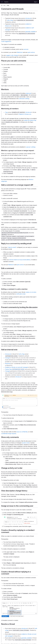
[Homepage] (2, 2)
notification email (21, 294)
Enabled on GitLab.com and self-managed (16, 367)
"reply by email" (12, 247)
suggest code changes (12, 55)
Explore (6, 2)
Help (4, 5)
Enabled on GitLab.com (25, 114)
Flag (6, 112)
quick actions (31, 52)
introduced (28, 18)
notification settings (24, 99)
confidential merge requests (9, 434)
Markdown (20, 52)
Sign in (36, 2)
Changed (8, 358)
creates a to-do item (31, 292)
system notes (26, 443)
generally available (30, 32)
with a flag (10, 20)
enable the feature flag (30, 120)
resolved (26, 49)
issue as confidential (22, 432)
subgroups (28, 93)
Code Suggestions (6, 41)
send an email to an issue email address (20, 260)
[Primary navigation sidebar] (2, 5)
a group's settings (31, 147)
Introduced (8, 354)
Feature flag (15, 369)
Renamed (8, 364)
